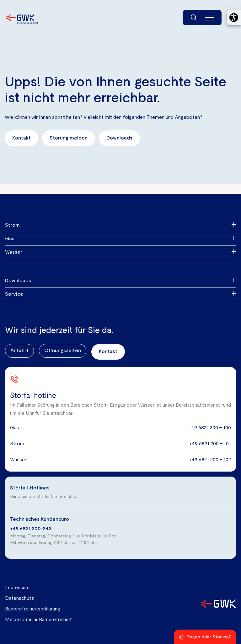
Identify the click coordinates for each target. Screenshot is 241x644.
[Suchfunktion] (194, 18)
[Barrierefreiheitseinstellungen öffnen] (234, 18)
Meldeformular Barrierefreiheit (38, 620)
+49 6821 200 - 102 (210, 460)
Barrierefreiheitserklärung (33, 609)
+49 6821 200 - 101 (210, 444)
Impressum (17, 588)
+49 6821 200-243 (31, 529)
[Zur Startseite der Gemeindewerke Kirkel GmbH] (22, 19)
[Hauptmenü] (210, 18)
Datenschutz (19, 599)
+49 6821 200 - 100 (210, 428)
